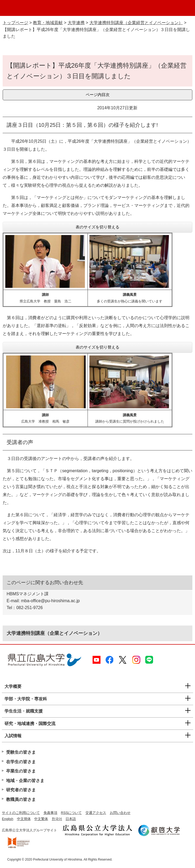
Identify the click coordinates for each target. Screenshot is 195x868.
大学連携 (76, 23)
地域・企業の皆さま (25, 781)
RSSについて (71, 813)
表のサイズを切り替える (97, 227)
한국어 (57, 819)
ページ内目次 (98, 95)
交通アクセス (96, 813)
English (8, 819)
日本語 (71, 819)
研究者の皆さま (21, 790)
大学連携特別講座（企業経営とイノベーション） (136, 23)
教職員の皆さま (21, 799)
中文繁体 (41, 819)
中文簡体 (24, 819)
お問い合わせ (120, 813)
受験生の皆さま (21, 752)
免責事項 (50, 813)
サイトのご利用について (21, 813)
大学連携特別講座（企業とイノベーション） (54, 633)
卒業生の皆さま (21, 771)
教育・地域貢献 (48, 23)
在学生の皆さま (21, 762)
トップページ (15, 23)
